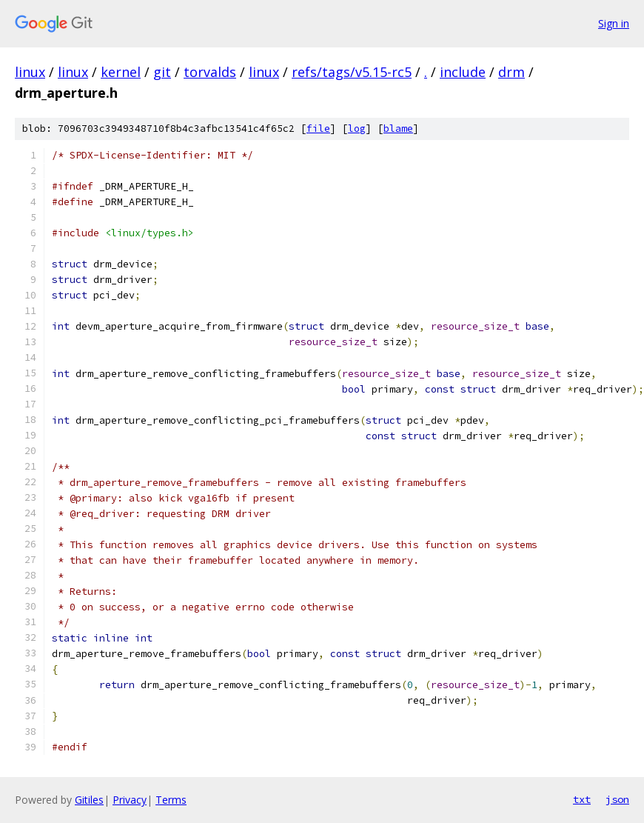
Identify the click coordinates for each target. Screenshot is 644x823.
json (617, 799)
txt (582, 799)
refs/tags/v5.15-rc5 (352, 72)
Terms (171, 800)
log (357, 129)
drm (511, 72)
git (162, 72)
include (463, 72)
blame (398, 129)
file (318, 129)
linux (30, 72)
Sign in (614, 23)
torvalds (210, 72)
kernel (121, 72)
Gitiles (89, 800)
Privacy (130, 800)
